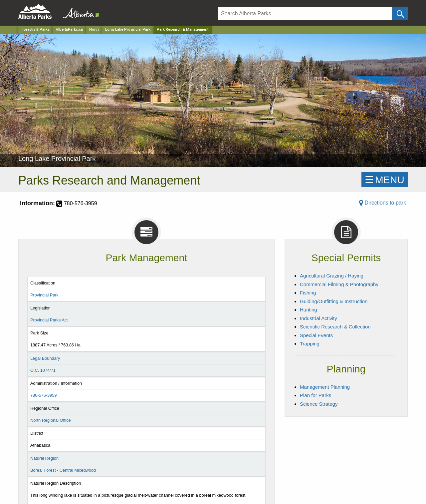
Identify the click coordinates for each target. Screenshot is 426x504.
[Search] (305, 14)
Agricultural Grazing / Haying (332, 276)
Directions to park (383, 203)
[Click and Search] (400, 14)
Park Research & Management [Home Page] (183, 29)
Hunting (309, 310)
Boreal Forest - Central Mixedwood (63, 470)
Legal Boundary (45, 358)
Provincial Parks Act (49, 320)
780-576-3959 (43, 395)
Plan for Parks (316, 395)
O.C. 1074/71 (43, 370)
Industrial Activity (319, 318)
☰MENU (385, 180)
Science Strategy (319, 404)
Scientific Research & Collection (335, 327)
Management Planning (325, 387)
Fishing (308, 293)
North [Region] (94, 29)
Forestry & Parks (36, 29)
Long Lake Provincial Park (128, 29)
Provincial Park (44, 295)
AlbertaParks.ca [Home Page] (69, 29)
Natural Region (44, 458)
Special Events (316, 335)
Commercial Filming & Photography (339, 284)
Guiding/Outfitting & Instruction (334, 301)
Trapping (310, 344)
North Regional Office (51, 420)
